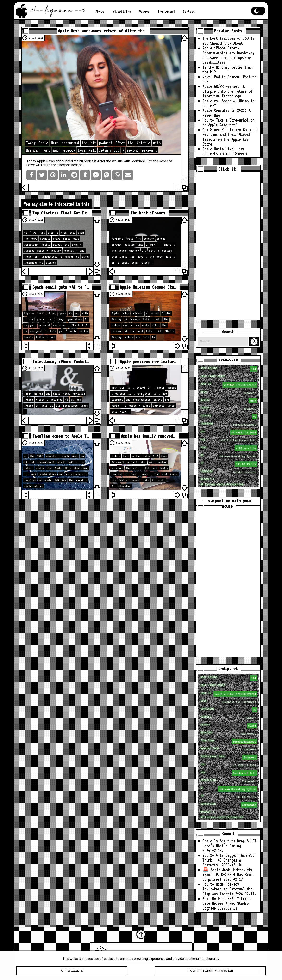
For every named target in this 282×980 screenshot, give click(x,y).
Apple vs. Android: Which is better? (228, 103)
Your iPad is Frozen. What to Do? (229, 79)
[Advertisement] (228, 246)
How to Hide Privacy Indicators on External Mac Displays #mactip (227, 889)
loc (229, 432)
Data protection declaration (210, 974)
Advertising (122, 11)
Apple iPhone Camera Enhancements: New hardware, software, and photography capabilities (228, 55)
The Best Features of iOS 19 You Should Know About (228, 41)
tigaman (181, 952)
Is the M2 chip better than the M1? (227, 70)
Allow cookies (72, 974)
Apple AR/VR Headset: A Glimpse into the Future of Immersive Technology (227, 91)
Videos (144, 11)
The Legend (166, 11)
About (100, 11)
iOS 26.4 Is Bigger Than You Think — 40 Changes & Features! (228, 860)
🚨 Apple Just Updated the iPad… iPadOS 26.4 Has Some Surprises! (228, 874)
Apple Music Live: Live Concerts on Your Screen (225, 151)
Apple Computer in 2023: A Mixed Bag (226, 113)
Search (255, 342)
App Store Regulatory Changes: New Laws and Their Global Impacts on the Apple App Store (230, 137)
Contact (189, 11)
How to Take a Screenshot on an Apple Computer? (228, 122)
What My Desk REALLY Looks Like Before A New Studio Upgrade (226, 903)
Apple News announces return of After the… (102, 31)
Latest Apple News (148, 952)
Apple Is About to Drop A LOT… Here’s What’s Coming (230, 843)
